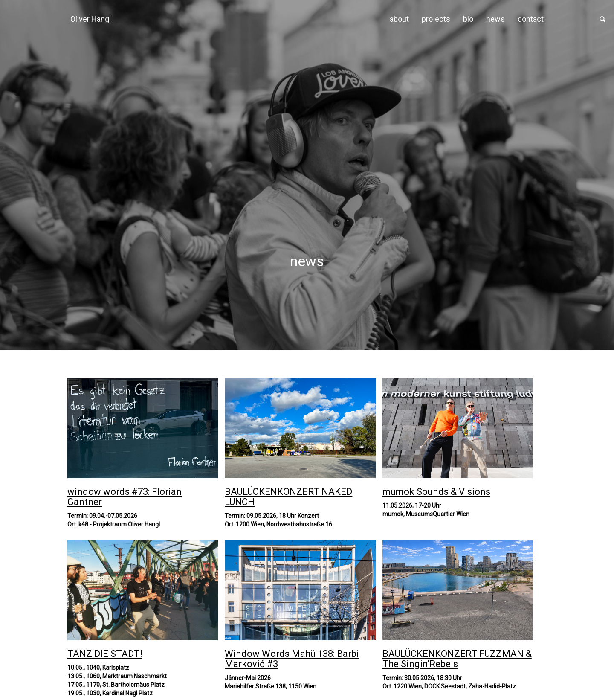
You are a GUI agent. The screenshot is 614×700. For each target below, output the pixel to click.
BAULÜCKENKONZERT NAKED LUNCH (288, 497)
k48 (83, 524)
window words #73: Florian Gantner (125, 497)
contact (531, 19)
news (495, 19)
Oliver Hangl (91, 19)
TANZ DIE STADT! (105, 654)
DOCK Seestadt (445, 686)
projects (436, 19)
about (399, 19)
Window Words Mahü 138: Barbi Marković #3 (292, 659)
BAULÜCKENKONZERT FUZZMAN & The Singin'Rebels (457, 659)
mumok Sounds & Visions (436, 492)
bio (468, 19)
